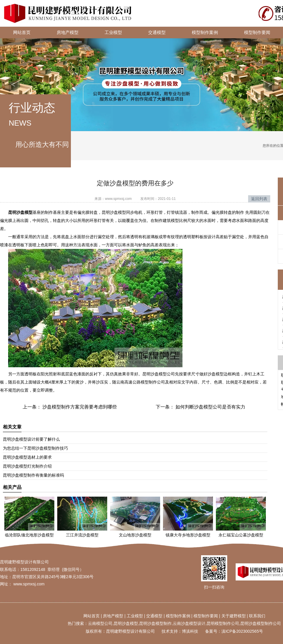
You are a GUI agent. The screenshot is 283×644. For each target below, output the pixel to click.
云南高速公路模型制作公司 (141, 382)
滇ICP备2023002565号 (242, 631)
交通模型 (157, 32)
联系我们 (257, 616)
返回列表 (259, 199)
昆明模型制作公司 (223, 623)
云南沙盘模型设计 (189, 623)
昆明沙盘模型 (126, 623)
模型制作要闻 (206, 616)
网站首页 (22, 32)
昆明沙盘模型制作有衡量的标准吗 (33, 475)
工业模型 (113, 32)
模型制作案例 (205, 32)
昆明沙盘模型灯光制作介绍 (27, 466)
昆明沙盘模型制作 (155, 623)
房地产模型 (68, 32)
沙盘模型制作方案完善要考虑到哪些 (79, 407)
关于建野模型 (234, 616)
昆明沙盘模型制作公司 (261, 623)
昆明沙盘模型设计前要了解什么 (31, 439)
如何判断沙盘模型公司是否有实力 (210, 407)
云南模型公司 (100, 623)
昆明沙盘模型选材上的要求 (27, 457)
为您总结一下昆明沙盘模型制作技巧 (35, 448)
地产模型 (115, 616)
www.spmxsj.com (118, 199)
